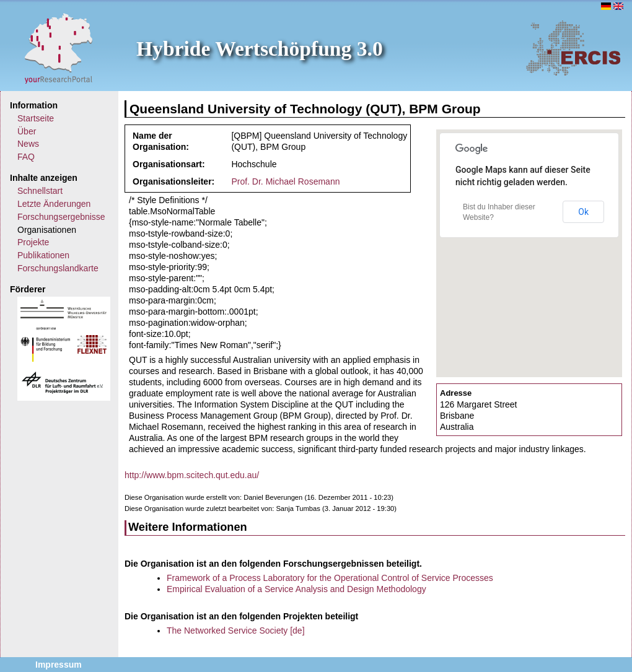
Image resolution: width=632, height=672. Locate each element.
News (28, 144)
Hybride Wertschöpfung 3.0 (260, 49)
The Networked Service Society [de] (236, 631)
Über (27, 131)
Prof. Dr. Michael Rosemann (285, 181)
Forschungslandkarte (58, 268)
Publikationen (43, 255)
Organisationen (47, 230)
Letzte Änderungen (54, 204)
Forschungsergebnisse (61, 217)
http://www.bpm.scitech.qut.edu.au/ (192, 475)
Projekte (33, 242)
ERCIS (573, 48)
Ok (583, 212)
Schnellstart (40, 191)
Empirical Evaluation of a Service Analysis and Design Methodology (296, 589)
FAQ (26, 157)
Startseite (36, 118)
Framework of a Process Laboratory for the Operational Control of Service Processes (330, 578)
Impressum (59, 665)
